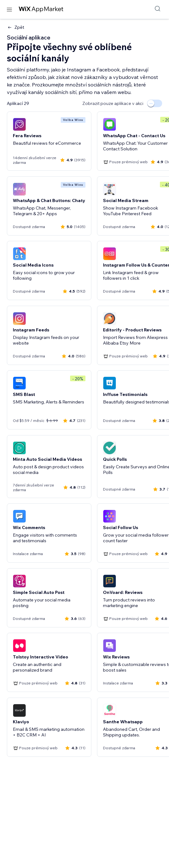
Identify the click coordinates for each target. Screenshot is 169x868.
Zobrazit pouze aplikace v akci (113, 103)
